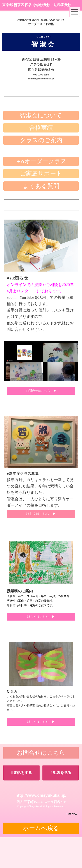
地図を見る (61, 803)
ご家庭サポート (41, 204)
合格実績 (41, 158)
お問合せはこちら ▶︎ (41, 421)
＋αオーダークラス (41, 192)
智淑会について (41, 146)
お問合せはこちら (41, 783)
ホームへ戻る (41, 859)
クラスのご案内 (41, 171)
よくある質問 (41, 217)
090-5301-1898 (41, 75)
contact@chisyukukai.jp (41, 79)
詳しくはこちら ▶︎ (41, 544)
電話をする (22, 803)
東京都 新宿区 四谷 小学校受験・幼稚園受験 (37, 5)
